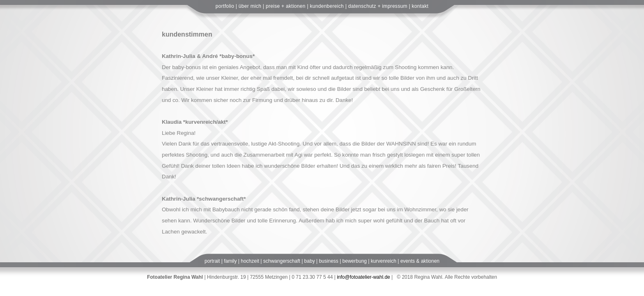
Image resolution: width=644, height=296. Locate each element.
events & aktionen (420, 261)
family (230, 261)
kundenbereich (327, 6)
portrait (212, 261)
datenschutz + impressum (378, 6)
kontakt (420, 6)
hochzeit (250, 261)
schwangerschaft (282, 261)
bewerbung (355, 261)
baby (310, 261)
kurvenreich (384, 261)
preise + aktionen (286, 6)
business (328, 261)
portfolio (225, 6)
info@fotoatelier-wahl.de (363, 277)
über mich (250, 6)
